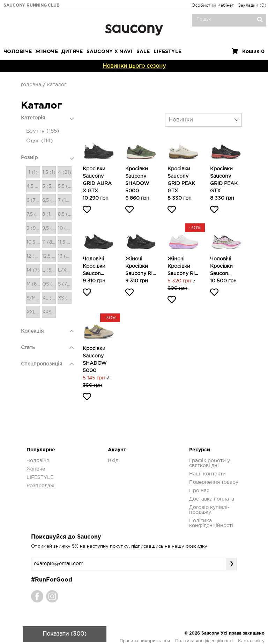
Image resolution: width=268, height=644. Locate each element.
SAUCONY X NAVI (110, 52)
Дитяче (72, 52)
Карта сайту (251, 641)
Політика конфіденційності (204, 641)
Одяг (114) (40, 141)
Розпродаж (40, 486)
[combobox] (203, 120)
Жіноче (47, 52)
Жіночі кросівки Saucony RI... (140, 266)
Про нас (199, 491)
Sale (143, 52)
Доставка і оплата (212, 499)
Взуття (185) (43, 131)
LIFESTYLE (168, 52)
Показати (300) (65, 634)
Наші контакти (207, 474)
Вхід (113, 461)
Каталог (57, 85)
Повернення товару (214, 482)
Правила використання (145, 641)
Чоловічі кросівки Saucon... (94, 266)
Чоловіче (18, 52)
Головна (31, 85)
